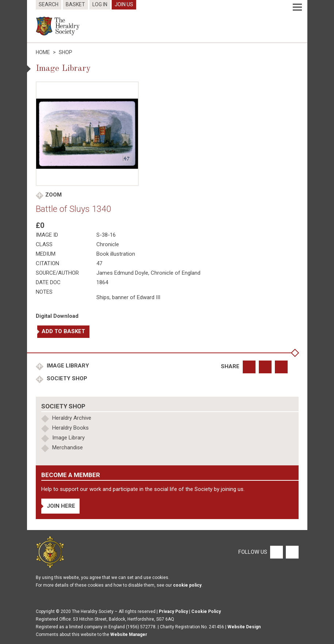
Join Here (61, 506)
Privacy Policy (173, 611)
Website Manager (129, 635)
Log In (100, 4)
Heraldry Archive (72, 418)
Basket (75, 4)
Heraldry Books (70, 428)
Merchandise (68, 447)
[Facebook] (276, 552)
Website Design (244, 627)
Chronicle (108, 244)
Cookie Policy (206, 611)
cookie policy (187, 585)
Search (49, 4)
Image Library (67, 366)
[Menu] (297, 7)
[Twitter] (291, 552)
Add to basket (63, 331)
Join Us (124, 4)
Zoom (53, 195)
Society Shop (66, 378)
